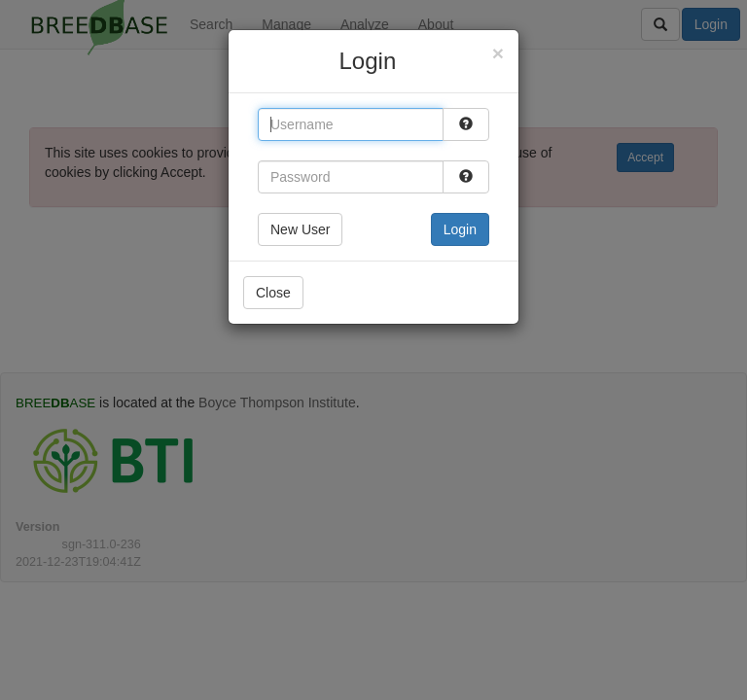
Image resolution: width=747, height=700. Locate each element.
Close (273, 293)
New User (300, 229)
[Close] (498, 53)
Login (460, 229)
